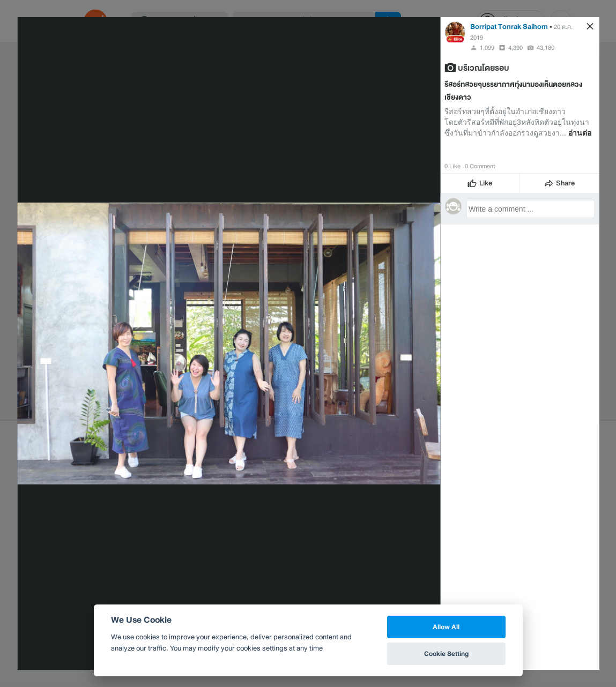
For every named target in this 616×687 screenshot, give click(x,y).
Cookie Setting (446, 654)
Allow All (446, 627)
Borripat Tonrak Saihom (509, 27)
